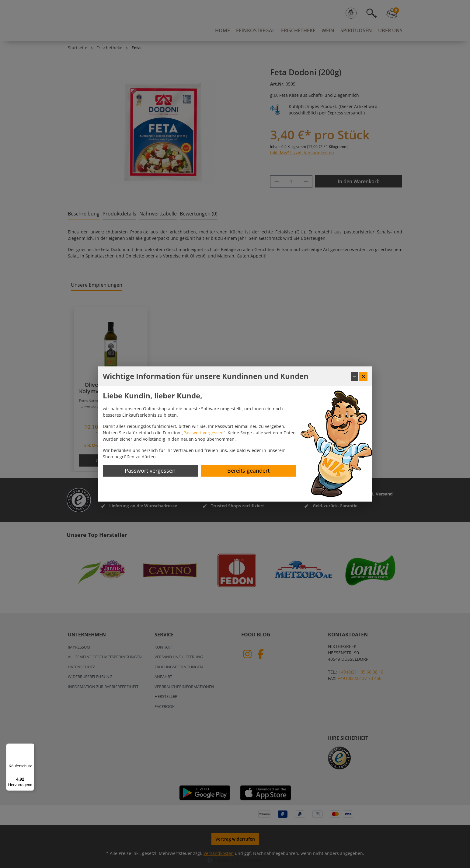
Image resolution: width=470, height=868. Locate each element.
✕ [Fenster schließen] (363, 376)
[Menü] (31, 747)
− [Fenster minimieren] (354, 376)
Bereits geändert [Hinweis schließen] (248, 471)
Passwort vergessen (204, 433)
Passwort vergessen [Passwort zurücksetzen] (150, 471)
